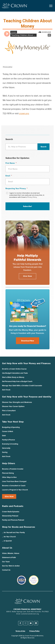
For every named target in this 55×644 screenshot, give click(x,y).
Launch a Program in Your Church (15, 490)
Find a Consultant (9, 411)
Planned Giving (8, 473)
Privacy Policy (34, 631)
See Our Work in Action (11, 566)
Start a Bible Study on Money (13, 377)
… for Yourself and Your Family (13, 532)
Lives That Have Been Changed (14, 481)
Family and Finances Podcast (13, 520)
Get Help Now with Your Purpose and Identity (27, 397)
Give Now (9, 496)
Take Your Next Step (13, 422)
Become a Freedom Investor (13, 469)
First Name (11, 163)
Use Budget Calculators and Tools (15, 373)
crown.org (24, 113)
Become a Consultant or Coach (14, 486)
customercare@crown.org (30, 614)
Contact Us (6, 570)
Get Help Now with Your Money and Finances (26, 363)
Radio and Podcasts (13, 506)
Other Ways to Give (9, 477)
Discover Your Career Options (13, 406)
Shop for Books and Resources (19, 527)
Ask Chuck (6, 390)
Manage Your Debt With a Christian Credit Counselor (22, 386)
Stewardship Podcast (10, 516)
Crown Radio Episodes (11, 512)
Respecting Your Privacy (16, 188)
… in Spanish (7, 541)
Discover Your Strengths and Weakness (17, 402)
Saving (5, 452)
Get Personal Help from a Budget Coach (17, 381)
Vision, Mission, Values (11, 553)
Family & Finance (8, 440)
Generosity (6, 448)
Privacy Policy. (32, 197)
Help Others (9, 463)
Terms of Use (20, 631)
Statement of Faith (9, 557)
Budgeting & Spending (11, 427)
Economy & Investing (10, 444)
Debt (4, 436)
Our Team (6, 562)
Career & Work (8, 431)
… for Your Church (9, 537)
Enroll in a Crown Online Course (14, 369)
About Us (7, 548)
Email (9, 176)
